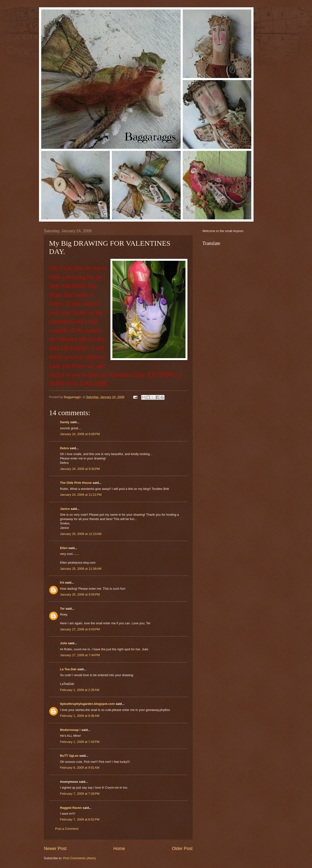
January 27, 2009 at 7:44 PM (80, 655)
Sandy (65, 422)
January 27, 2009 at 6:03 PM (80, 629)
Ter (62, 609)
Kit (62, 583)
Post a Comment (67, 829)
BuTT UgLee (69, 756)
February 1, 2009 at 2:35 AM (80, 690)
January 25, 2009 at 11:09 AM (81, 569)
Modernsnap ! (70, 730)
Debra (64, 448)
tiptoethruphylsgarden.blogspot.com (87, 704)
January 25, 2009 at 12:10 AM (81, 534)
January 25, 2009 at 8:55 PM (80, 594)
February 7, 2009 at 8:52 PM (80, 819)
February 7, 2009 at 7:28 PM (80, 794)
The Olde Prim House (76, 483)
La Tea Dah (68, 669)
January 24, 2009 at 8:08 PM (80, 434)
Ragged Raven (71, 808)
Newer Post (55, 849)
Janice (65, 509)
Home (119, 849)
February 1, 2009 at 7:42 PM (80, 742)
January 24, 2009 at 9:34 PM (80, 469)
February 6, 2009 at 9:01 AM (80, 768)
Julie (63, 643)
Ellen (64, 548)
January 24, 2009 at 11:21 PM (81, 495)
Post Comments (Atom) (79, 858)
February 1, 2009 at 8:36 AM (80, 716)
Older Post (182, 849)
